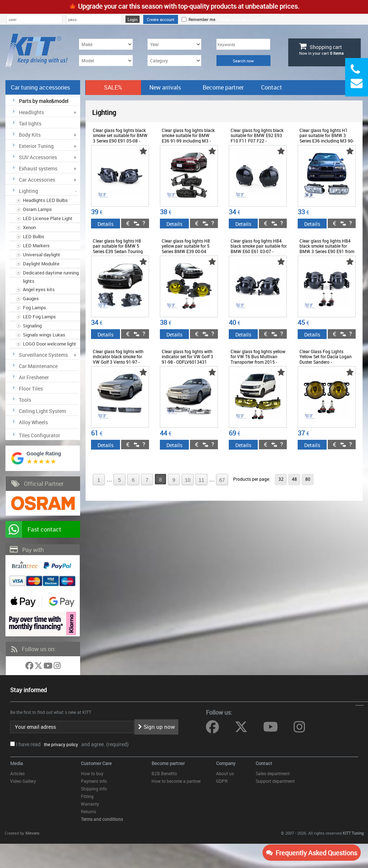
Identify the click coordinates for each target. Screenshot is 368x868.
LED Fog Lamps (39, 317)
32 (281, 479)
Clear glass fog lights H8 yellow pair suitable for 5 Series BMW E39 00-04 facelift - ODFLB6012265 (186, 249)
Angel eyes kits (39, 289)
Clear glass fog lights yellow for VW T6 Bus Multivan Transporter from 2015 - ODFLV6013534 (258, 359)
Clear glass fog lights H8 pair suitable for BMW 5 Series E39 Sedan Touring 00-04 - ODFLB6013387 (118, 249)
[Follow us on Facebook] (30, 667)
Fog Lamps (34, 307)
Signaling (32, 326)
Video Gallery (23, 781)
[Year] (174, 44)
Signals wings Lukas (44, 335)
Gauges (31, 298)
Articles (17, 773)
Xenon (29, 227)
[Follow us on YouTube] (49, 667)
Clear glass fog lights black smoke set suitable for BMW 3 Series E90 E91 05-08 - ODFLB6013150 (120, 138)
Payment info (94, 781)
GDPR (222, 781)
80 (308, 479)
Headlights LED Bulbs (45, 200)
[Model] (106, 61)
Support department (275, 781)
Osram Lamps (37, 209)
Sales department (273, 773)
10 (188, 480)
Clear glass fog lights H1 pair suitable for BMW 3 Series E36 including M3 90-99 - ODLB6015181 (327, 138)
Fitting (87, 796)
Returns (88, 811)
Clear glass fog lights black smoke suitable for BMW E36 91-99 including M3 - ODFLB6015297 (188, 138)
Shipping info (94, 789)
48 (294, 479)
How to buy (92, 773)
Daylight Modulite (41, 264)
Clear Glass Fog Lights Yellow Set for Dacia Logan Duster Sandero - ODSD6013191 (326, 359)
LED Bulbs (34, 236)
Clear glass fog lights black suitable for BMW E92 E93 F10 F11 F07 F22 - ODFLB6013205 (257, 138)
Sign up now (156, 727)
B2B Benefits (164, 773)
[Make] (106, 44)
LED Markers (36, 245)
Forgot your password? (239, 19)
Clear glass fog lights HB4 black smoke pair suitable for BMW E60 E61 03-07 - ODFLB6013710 (259, 249)
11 (202, 480)
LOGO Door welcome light (49, 344)
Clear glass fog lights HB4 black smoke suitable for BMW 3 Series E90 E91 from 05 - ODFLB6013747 (327, 249)
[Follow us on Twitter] (39, 667)
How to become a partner (176, 781)
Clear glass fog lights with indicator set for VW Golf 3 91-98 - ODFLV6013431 (187, 357)
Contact (272, 87)
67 (222, 480)
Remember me (201, 19)
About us (225, 773)
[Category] (174, 61)
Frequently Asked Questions (312, 853)
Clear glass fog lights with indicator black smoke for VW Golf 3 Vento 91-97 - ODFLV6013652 (118, 359)
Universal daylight (42, 255)
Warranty (90, 804)
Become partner (223, 87)
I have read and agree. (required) (72, 744)
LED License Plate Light (48, 218)
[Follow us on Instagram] (57, 667)
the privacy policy (60, 744)
